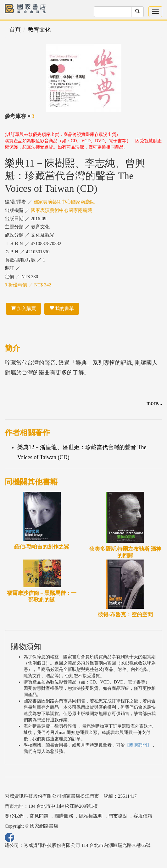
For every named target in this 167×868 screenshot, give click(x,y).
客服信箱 (143, 816)
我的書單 (62, 308)
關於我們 (14, 816)
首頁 (15, 30)
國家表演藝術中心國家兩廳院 (64, 202)
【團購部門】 (138, 745)
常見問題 (39, 816)
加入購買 (23, 308)
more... (154, 403)
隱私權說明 (91, 816)
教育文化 (39, 30)
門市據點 (118, 816)
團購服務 (64, 816)
